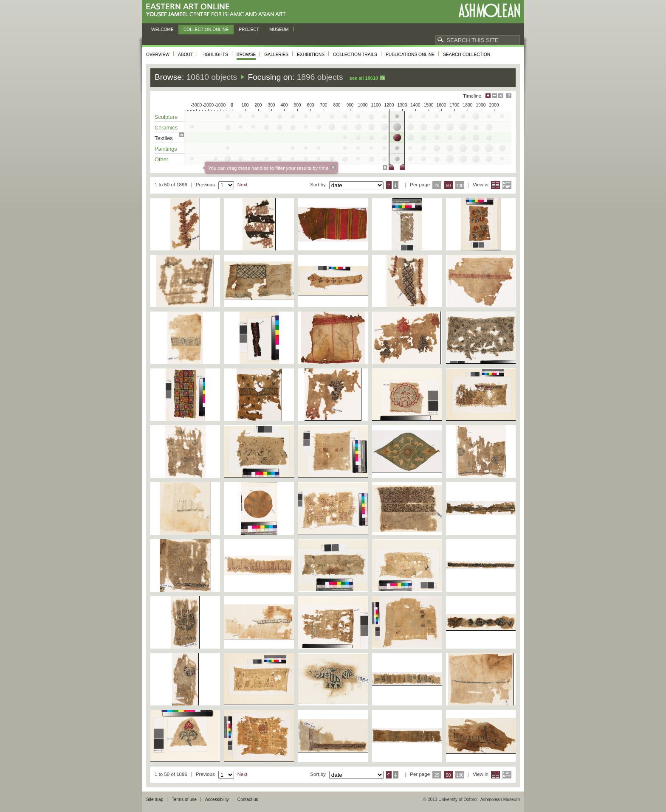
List (507, 185)
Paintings (166, 149)
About (185, 55)
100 (460, 186)
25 (437, 186)
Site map (155, 799)
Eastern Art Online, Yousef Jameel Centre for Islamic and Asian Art (218, 10)
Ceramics (166, 128)
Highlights (215, 55)
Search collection (467, 55)
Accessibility (217, 799)
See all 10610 (364, 78)
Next (243, 185)
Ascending (389, 185)
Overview (158, 55)
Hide (501, 96)
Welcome (162, 30)
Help (509, 96)
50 (449, 186)
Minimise (494, 96)
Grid (495, 185)
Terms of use (184, 799)
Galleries (276, 55)
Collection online (206, 30)
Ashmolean (489, 10)
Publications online (410, 55)
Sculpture (166, 117)
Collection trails (355, 55)
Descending (396, 185)
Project (249, 30)
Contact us (248, 799)
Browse (246, 55)
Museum (279, 30)
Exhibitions (311, 55)
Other (161, 159)
